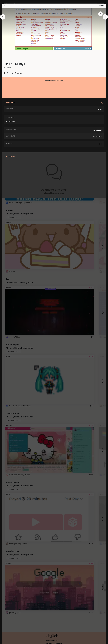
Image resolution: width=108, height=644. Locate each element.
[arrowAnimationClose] (3, 17)
